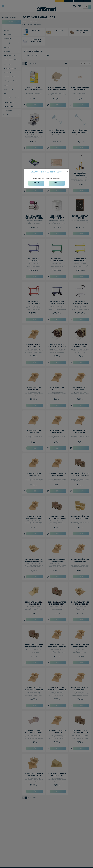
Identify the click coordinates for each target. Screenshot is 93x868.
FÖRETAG (36, 183)
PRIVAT (57, 183)
